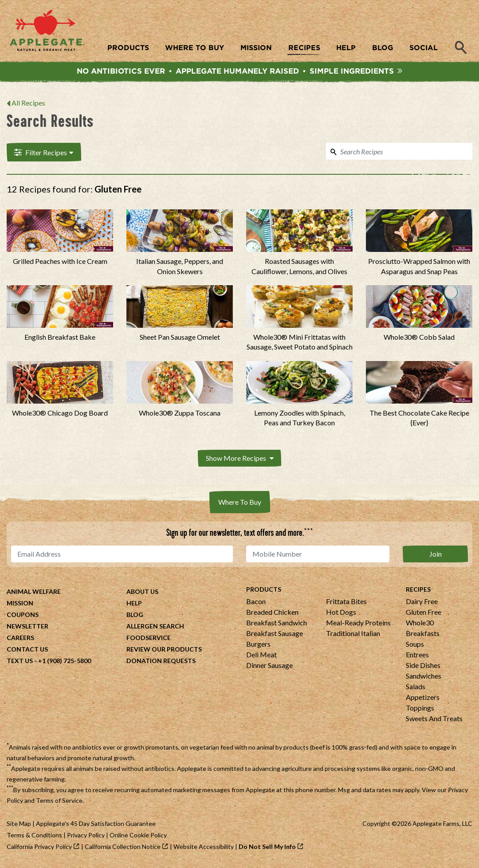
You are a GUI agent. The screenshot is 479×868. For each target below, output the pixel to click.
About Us (142, 593)
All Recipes (28, 105)
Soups (415, 645)
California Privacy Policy (39, 848)
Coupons (23, 616)
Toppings (420, 709)
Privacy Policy (86, 836)
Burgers (258, 645)
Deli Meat (261, 656)
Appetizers (423, 698)
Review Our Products (164, 650)
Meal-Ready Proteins (358, 624)
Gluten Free (424, 613)
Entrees (417, 656)
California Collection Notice (123, 848)
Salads (416, 688)
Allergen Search (155, 627)
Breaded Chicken (272, 613)
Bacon (256, 603)
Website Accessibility (204, 848)
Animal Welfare (34, 593)
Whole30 (420, 624)
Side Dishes (423, 666)
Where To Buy (240, 503)
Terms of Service (59, 802)
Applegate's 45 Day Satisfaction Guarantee (96, 825)
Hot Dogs (341, 613)
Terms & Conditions (34, 836)
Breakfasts (423, 634)
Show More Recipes (240, 460)
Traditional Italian (353, 634)
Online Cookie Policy (138, 836)
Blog (135, 616)
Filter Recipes (43, 154)
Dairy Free (422, 603)
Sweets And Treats (434, 720)
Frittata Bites (346, 603)
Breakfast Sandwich (277, 624)
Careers (20, 639)
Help (134, 604)
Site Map (19, 825)
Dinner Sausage (269, 666)
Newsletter (27, 627)
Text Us (20, 662)
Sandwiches (424, 677)
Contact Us (27, 650)
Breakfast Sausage (275, 634)
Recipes (418, 591)
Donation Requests (161, 662)
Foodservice (149, 639)
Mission (20, 604)
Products (264, 591)
